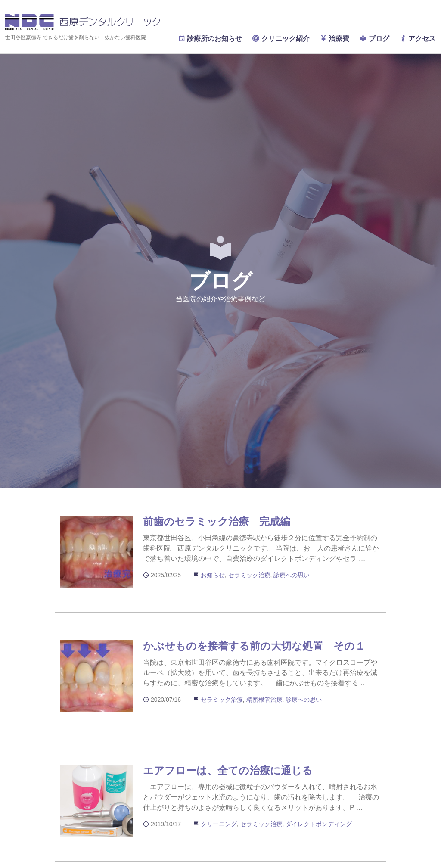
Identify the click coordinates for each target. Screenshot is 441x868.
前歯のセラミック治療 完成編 (217, 521)
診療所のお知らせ (210, 39)
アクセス (418, 39)
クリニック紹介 (281, 39)
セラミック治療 (249, 575)
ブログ (374, 39)
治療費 (335, 39)
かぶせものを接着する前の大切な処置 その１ (254, 646)
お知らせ (213, 575)
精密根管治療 (264, 700)
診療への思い (292, 575)
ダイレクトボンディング (319, 824)
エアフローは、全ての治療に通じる (228, 770)
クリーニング (219, 824)
